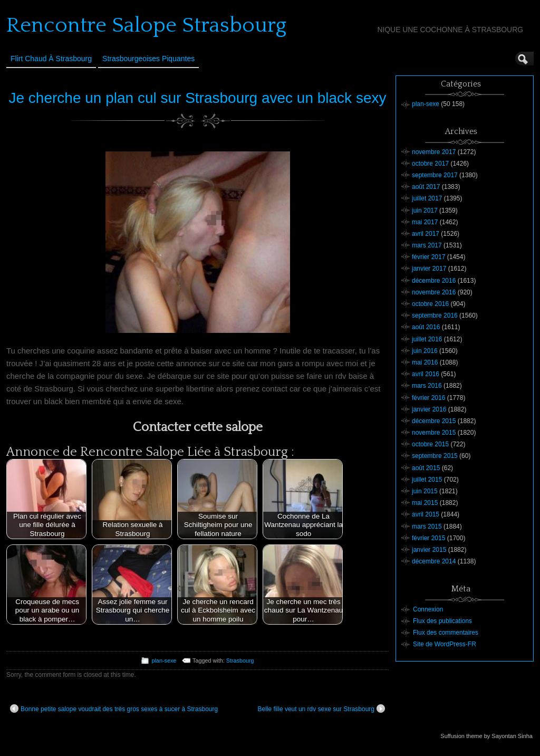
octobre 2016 (430, 304)
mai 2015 (425, 503)
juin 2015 (425, 491)
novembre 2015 (434, 433)
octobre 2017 (430, 164)
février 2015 (428, 538)
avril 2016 (426, 374)
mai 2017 (425, 222)
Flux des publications (442, 621)
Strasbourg (240, 661)
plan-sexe (164, 661)
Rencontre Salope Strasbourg (146, 25)
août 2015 (426, 468)
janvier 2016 (429, 409)
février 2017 (428, 257)
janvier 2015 (429, 550)
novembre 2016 (434, 292)
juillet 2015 (427, 480)
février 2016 (428, 398)
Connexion (428, 609)
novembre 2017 (434, 152)
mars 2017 (427, 245)
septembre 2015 (435, 456)
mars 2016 (427, 386)
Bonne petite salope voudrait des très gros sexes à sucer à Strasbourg (114, 709)
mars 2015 (427, 527)
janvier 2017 (429, 269)
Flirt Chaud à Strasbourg (51, 59)
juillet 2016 (427, 339)
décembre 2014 (434, 561)
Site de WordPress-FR (445, 644)
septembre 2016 (435, 315)
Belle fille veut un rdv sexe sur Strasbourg (321, 709)
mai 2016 (425, 362)
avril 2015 (426, 514)
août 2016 (426, 327)
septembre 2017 (435, 175)
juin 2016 (425, 351)
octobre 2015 (430, 444)
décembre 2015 (434, 421)
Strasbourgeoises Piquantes (148, 59)
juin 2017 (425, 210)
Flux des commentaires (446, 633)
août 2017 (426, 187)
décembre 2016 (434, 281)
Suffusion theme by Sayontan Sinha (486, 736)
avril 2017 (426, 234)
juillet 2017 (427, 198)
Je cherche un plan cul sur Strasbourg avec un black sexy (198, 98)
